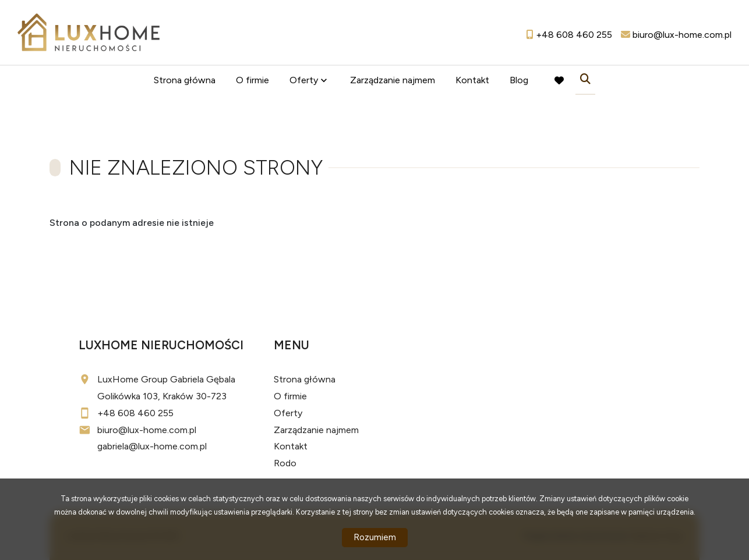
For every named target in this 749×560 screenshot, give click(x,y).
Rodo (285, 463)
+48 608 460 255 (135, 413)
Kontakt (472, 80)
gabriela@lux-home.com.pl (152, 446)
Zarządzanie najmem (393, 80)
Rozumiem (375, 537)
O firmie (252, 80)
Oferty (304, 80)
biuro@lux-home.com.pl (147, 430)
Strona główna (185, 80)
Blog (519, 80)
